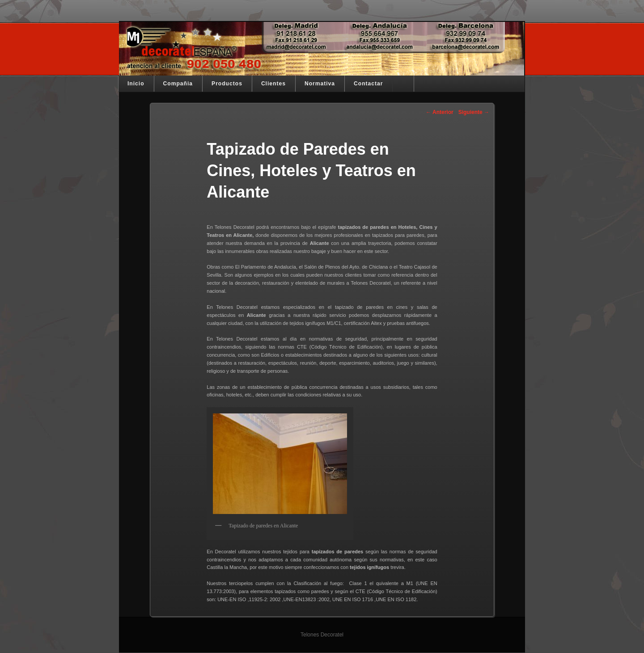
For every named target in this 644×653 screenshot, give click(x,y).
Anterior (440, 112)
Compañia (178, 84)
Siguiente (474, 112)
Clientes (273, 84)
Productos (227, 84)
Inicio (136, 84)
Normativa (320, 84)
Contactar (368, 84)
